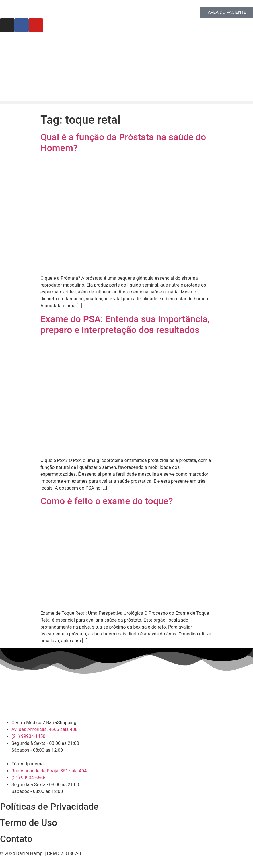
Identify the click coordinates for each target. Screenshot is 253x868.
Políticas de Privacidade (49, 807)
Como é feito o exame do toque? (107, 501)
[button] (126, 102)
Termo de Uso (29, 823)
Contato (16, 839)
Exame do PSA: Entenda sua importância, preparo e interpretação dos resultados (125, 324)
